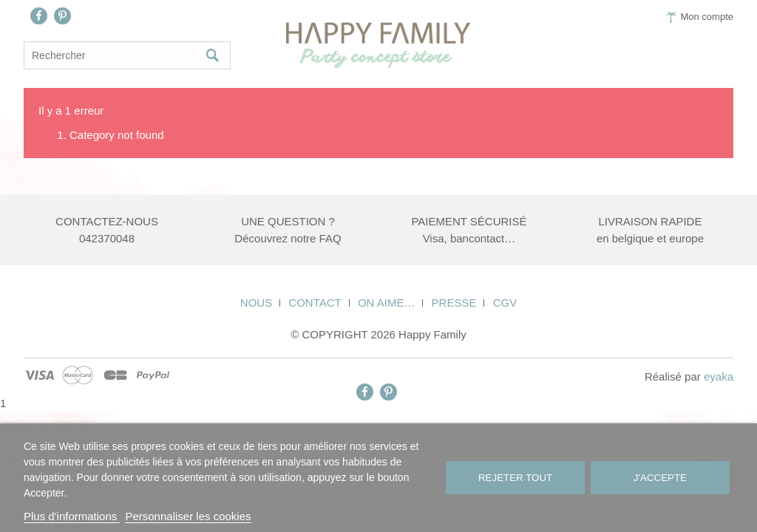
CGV (505, 303)
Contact (315, 303)
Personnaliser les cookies (188, 516)
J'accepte (660, 478)
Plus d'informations (72, 516)
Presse (454, 303)
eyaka (719, 376)
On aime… (387, 303)
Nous (256, 303)
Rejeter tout (515, 478)
